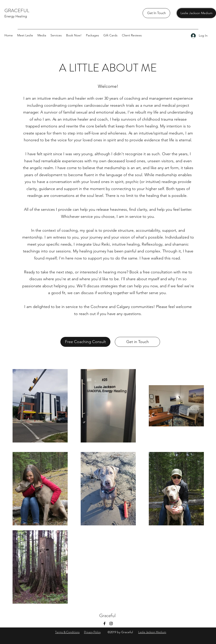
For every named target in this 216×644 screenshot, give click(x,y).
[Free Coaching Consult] (85, 342)
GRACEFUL (17, 10)
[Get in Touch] (137, 342)
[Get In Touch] (156, 13)
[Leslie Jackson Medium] (196, 13)
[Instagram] (111, 623)
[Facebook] (104, 623)
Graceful (108, 615)
